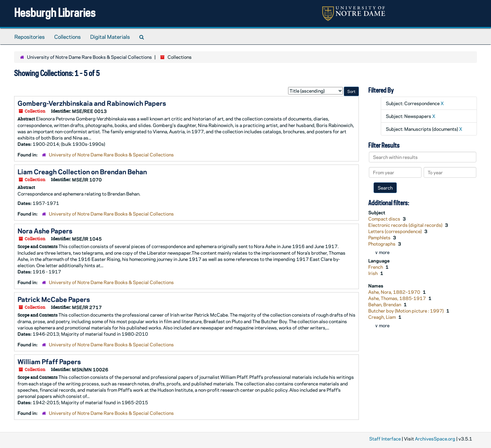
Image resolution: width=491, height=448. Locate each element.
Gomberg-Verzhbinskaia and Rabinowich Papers (92, 103)
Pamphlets (380, 237)
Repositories (30, 37)
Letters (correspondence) (395, 231)
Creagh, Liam (382, 317)
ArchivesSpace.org (435, 439)
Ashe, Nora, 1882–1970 (395, 292)
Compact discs (385, 219)
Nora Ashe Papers (45, 231)
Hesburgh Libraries (55, 12)
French (376, 267)
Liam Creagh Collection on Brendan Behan (82, 171)
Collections (67, 37)
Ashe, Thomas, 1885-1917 (398, 298)
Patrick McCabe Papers (54, 299)
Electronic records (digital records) (406, 225)
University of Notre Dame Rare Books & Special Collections (89, 57)
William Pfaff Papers (49, 361)
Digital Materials (110, 37)
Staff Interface (385, 439)
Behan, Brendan (385, 304)
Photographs (382, 244)
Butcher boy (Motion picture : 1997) (406, 311)
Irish (373, 273)
